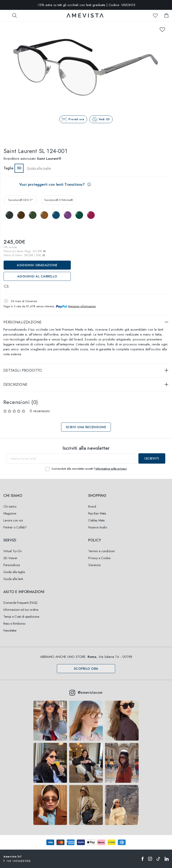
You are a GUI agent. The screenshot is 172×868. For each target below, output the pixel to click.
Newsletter (10, 630)
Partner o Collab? (15, 527)
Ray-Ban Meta (97, 513)
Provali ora (76, 119)
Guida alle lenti (13, 579)
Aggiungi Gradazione (37, 265)
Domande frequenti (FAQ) (20, 603)
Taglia (9, 168)
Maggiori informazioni (82, 306)
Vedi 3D (104, 119)
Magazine (10, 513)
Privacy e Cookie (99, 558)
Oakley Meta (96, 520)
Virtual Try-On (13, 551)
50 (19, 168)
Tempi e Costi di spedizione (21, 617)
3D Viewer (10, 558)
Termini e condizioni (102, 551)
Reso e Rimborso (14, 624)
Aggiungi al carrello (37, 276)
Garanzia (94, 565)
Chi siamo (10, 506)
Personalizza (12, 565)
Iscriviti (152, 458)
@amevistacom (86, 693)
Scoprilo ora (86, 669)
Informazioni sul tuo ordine (21, 610)
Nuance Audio (98, 527)
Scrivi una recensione (86, 427)
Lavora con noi (13, 520)
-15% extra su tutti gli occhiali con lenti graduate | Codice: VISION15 (86, 5)
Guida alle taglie (39, 168)
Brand (92, 506)
